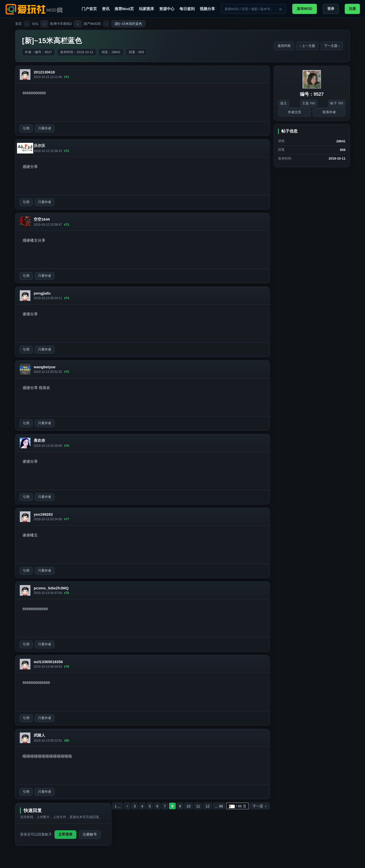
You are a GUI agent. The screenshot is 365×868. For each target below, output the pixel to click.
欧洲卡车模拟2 (61, 24)
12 (208, 806)
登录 (331, 9)
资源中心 (167, 9)
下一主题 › (332, 46)
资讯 (106, 9)
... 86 (219, 806)
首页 (19, 24)
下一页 (258, 806)
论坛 (35, 24)
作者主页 (295, 112)
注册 (352, 9)
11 (198, 806)
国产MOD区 (92, 24)
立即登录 (65, 834)
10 (189, 806)
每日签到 (187, 9)
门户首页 (89, 9)
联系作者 (329, 112)
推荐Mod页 (124, 9)
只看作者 (45, 128)
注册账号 (90, 834)
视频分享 (207, 9)
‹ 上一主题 (307, 46)
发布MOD (305, 9)
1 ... (117, 806)
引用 (26, 128)
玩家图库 (147, 9)
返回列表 (284, 46)
